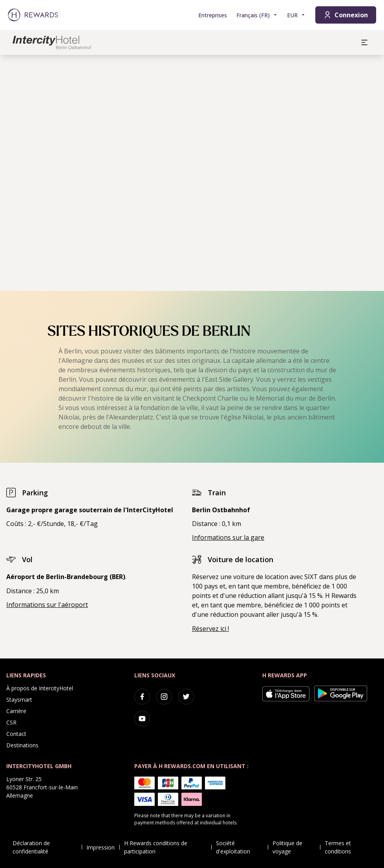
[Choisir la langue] (257, 15)
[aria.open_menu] (364, 42)
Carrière (16, 711)
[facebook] (142, 697)
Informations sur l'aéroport (47, 605)
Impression (103, 847)
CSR (11, 722)
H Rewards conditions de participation (168, 847)
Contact (16, 734)
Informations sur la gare (228, 537)
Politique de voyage (296, 847)
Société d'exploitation (242, 847)
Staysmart (19, 700)
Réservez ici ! (210, 629)
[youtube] (142, 719)
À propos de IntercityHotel (40, 688)
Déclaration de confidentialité (47, 847)
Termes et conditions (350, 847)
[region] (192, 173)
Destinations (22, 745)
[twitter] (186, 697)
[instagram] (164, 697)
